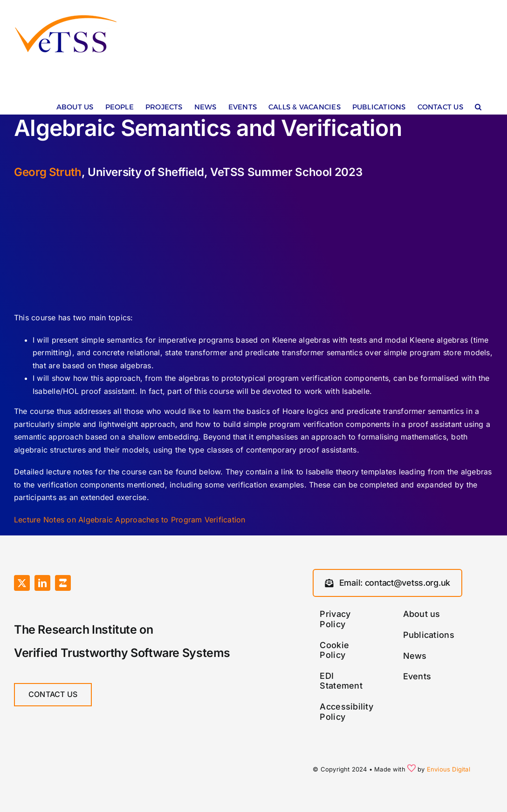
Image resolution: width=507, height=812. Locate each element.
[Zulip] (63, 583)
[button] (478, 109)
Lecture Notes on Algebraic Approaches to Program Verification (130, 520)
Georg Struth (48, 172)
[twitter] (22, 583)
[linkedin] (42, 583)
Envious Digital (449, 769)
